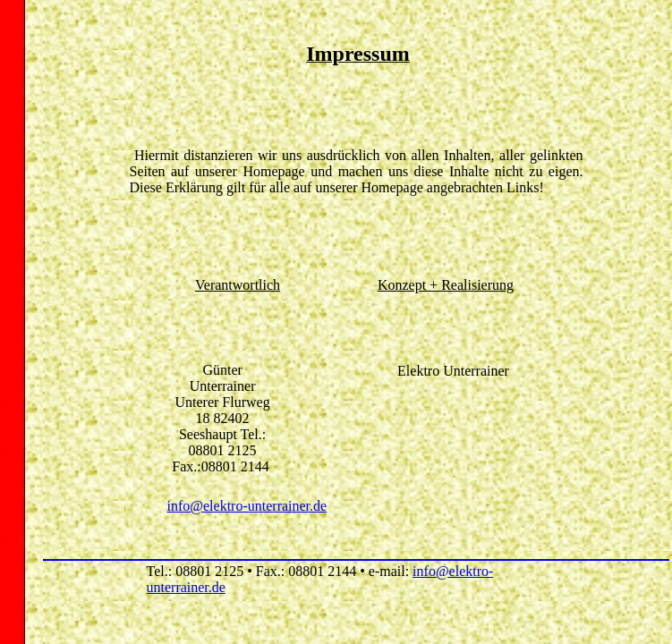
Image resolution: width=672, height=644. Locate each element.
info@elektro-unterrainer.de (247, 506)
